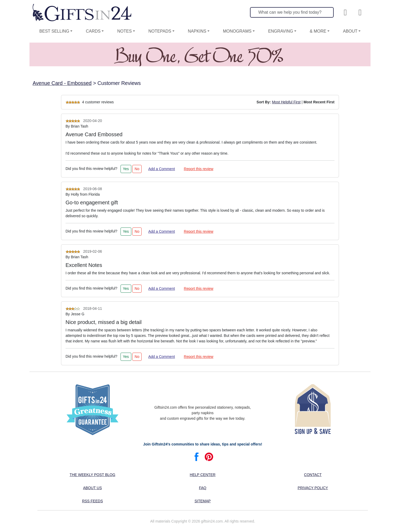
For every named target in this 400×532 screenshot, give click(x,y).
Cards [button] (93, 31)
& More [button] (318, 31)
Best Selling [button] (54, 31)
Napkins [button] (197, 31)
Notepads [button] (160, 31)
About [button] (350, 31)
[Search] (292, 12)
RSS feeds (92, 501)
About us (92, 488)
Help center (203, 475)
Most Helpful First (286, 102)
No (137, 169)
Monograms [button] (237, 31)
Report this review (199, 169)
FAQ (203, 488)
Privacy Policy (313, 488)
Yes (126, 169)
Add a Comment (161, 169)
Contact (313, 475)
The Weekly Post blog (93, 475)
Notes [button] (124, 31)
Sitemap (202, 501)
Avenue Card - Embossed (62, 83)
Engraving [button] (281, 31)
